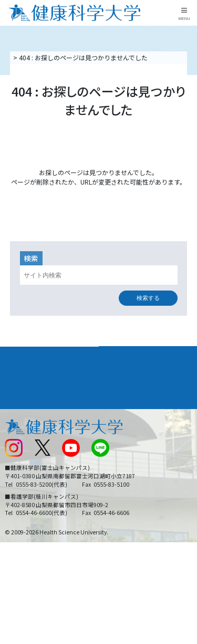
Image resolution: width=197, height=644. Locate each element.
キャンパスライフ (34, 392)
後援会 (14, 410)
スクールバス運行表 (33, 462)
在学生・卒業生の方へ (134, 480)
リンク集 (115, 410)
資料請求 (187, 107)
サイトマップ (121, 462)
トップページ (30, 57)
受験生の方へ (23, 480)
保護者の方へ (23, 497)
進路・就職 (121, 373)
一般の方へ (118, 497)
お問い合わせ (121, 428)
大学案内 (19, 355)
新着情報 (17, 445)
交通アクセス (23, 428)
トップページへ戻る (99, 199)
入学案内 (19, 373)
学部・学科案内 (128, 355)
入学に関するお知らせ (134, 445)
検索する (148, 298)
